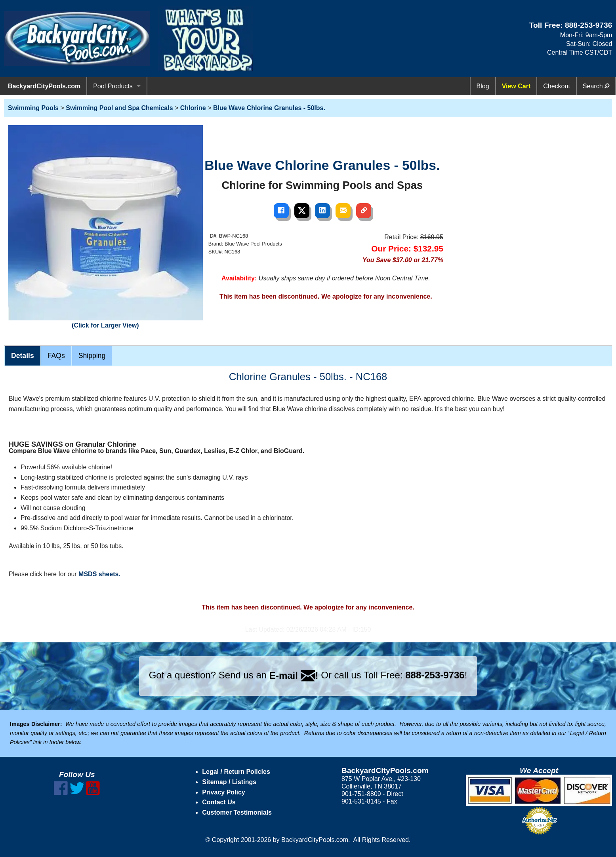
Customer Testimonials (237, 812)
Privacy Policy (224, 792)
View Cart (516, 86)
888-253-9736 (589, 25)
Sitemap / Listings (229, 782)
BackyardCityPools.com (44, 86)
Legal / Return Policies (236, 772)
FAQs (56, 356)
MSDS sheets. (99, 574)
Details (23, 356)
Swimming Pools (33, 108)
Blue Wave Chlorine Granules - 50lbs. (269, 108)
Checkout (557, 86)
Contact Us (219, 802)
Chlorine (193, 108)
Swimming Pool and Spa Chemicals (119, 108)
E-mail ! (294, 675)
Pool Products (113, 86)
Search (596, 86)
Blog (483, 86)
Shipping (92, 356)
